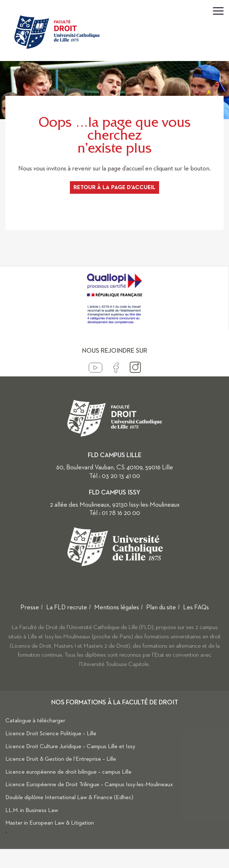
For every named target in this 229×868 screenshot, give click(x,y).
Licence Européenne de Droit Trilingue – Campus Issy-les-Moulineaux (89, 785)
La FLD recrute (67, 607)
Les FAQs (196, 607)
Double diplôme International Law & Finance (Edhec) (69, 798)
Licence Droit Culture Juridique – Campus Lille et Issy (70, 747)
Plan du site (161, 607)
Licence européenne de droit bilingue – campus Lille (68, 772)
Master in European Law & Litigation (50, 823)
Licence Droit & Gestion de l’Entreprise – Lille (61, 759)
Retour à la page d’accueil (114, 188)
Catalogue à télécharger (35, 721)
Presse (30, 607)
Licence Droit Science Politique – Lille (51, 734)
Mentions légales (117, 607)
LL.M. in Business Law (32, 811)
